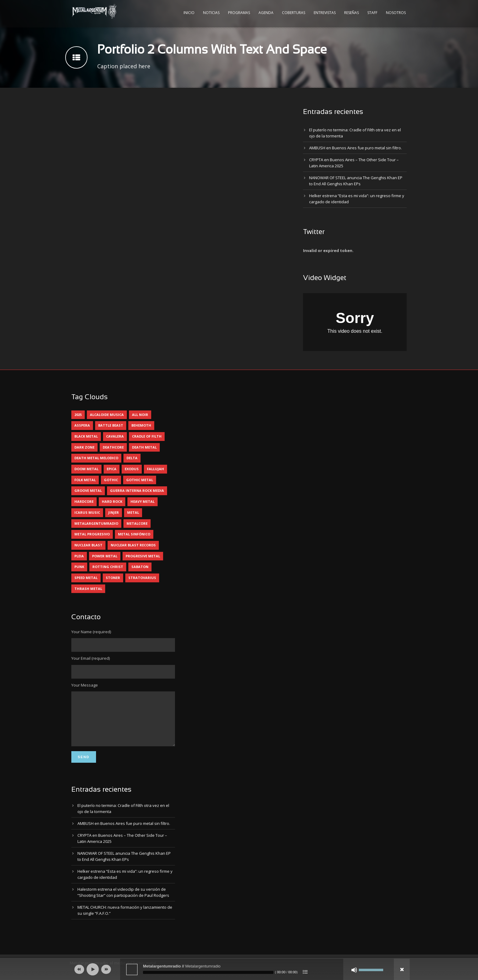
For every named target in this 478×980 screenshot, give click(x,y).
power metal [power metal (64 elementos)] (105, 556)
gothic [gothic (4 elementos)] (111, 480)
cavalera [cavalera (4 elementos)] (115, 436)
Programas (239, 13)
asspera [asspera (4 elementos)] (82, 425)
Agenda (266, 13)
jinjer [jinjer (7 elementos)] (114, 512)
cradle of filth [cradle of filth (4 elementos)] (147, 436)
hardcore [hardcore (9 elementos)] (84, 501)
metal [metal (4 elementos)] (133, 512)
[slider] (208, 972)
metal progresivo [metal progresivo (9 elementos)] (92, 534)
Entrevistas (325, 13)
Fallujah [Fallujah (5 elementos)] (155, 469)
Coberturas (294, 13)
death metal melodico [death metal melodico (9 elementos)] (96, 458)
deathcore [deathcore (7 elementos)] (113, 447)
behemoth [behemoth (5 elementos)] (141, 425)
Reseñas (351, 13)
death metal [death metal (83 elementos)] (144, 447)
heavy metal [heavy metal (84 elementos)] (143, 501)
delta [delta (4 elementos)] (132, 458)
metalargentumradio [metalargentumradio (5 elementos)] (96, 523)
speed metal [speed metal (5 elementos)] (86, 578)
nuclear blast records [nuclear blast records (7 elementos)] (133, 545)
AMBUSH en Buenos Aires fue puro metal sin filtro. (355, 148)
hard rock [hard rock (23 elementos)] (112, 501)
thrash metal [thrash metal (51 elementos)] (88, 589)
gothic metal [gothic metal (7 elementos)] (140, 480)
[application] (239, 969)
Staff (372, 13)
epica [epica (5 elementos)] (112, 469)
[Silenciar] (354, 970)
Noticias (211, 13)
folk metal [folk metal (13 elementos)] (85, 480)
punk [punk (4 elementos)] (79, 567)
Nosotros (396, 13)
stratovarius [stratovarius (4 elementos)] (142, 578)
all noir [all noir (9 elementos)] (140, 415)
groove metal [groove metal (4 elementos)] (88, 490)
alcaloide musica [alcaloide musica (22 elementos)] (107, 415)
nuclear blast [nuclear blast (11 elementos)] (88, 545)
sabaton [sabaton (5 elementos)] (140, 567)
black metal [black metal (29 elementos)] (86, 436)
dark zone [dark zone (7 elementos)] (84, 447)
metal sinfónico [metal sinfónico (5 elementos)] (134, 534)
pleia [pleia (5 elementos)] (79, 556)
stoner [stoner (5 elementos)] (113, 578)
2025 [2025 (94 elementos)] (78, 415)
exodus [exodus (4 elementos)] (132, 469)
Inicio (189, 13)
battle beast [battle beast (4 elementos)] (111, 425)
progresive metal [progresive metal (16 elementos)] (143, 556)
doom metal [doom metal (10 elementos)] (86, 469)
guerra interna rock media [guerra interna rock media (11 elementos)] (137, 490)
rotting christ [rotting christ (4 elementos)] (108, 567)
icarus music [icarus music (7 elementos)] (87, 512)
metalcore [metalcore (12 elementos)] (137, 523)
